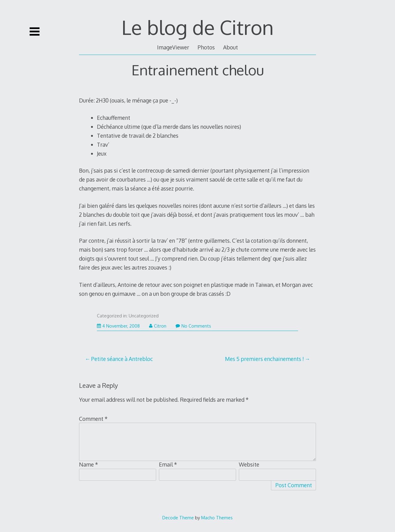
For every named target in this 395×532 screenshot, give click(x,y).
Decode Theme (178, 517)
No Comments (193, 326)
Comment (93, 419)
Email (168, 464)
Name (89, 464)
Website (249, 464)
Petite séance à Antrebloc (122, 359)
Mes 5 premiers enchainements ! (264, 359)
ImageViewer (173, 47)
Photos (206, 47)
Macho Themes (217, 517)
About (231, 47)
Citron (158, 326)
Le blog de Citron (198, 27)
